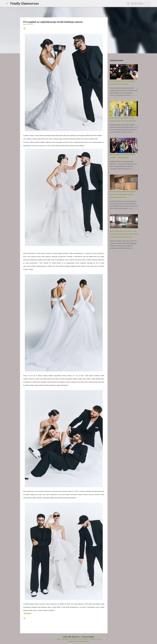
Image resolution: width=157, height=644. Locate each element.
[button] (24, 29)
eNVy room (28, 613)
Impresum (74, 639)
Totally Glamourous (24, 3)
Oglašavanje (66, 639)
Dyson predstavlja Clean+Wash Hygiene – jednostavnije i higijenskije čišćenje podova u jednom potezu (123, 194)
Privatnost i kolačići (95, 639)
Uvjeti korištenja (83, 639)
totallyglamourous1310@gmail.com (79, 641)
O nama (58, 639)
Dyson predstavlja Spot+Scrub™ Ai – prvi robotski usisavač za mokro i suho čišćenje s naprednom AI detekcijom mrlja (124, 234)
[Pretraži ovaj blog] (141, 3)
